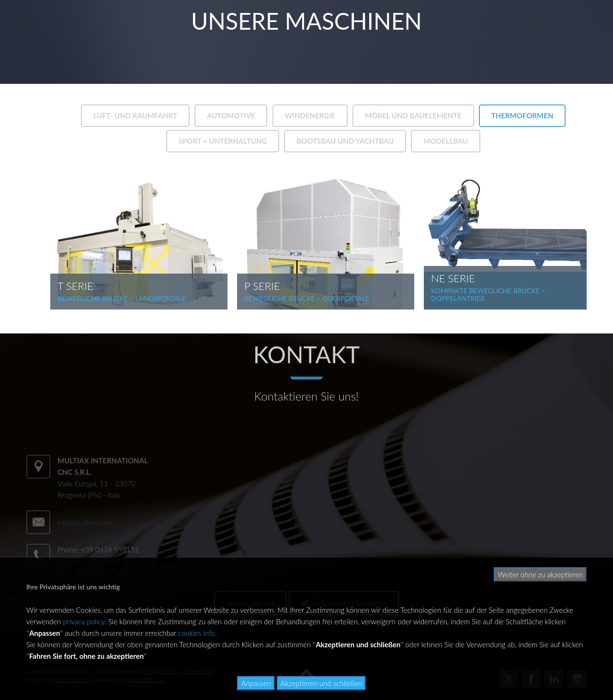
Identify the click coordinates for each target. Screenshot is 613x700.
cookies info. (198, 633)
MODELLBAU (446, 141)
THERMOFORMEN (522, 115)
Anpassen (256, 683)
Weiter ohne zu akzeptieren (540, 574)
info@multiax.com (85, 522)
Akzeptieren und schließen (321, 683)
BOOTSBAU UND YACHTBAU (345, 141)
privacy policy (84, 621)
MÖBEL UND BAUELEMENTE (413, 115)
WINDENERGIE (310, 115)
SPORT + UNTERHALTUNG (223, 141)
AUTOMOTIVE (231, 115)
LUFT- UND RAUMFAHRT (135, 115)
